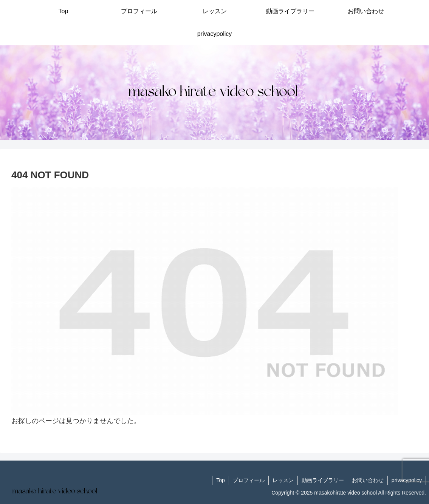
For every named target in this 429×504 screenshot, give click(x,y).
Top (221, 480)
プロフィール (249, 480)
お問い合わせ (368, 480)
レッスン (283, 480)
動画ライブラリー (323, 480)
